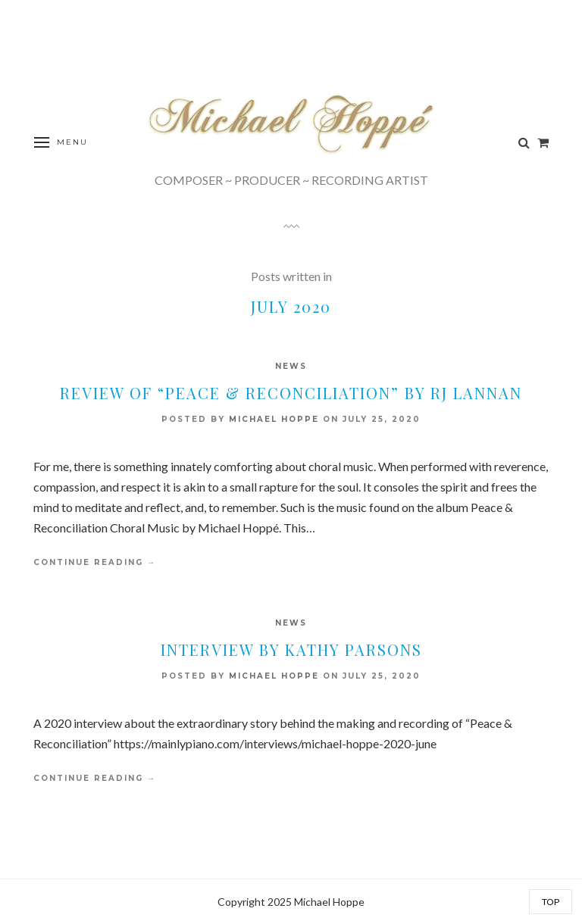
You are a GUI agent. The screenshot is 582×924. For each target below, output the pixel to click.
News (291, 366)
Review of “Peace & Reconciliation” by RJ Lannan (291, 393)
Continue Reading (95, 562)
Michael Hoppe (274, 419)
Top (551, 902)
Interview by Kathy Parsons (291, 649)
